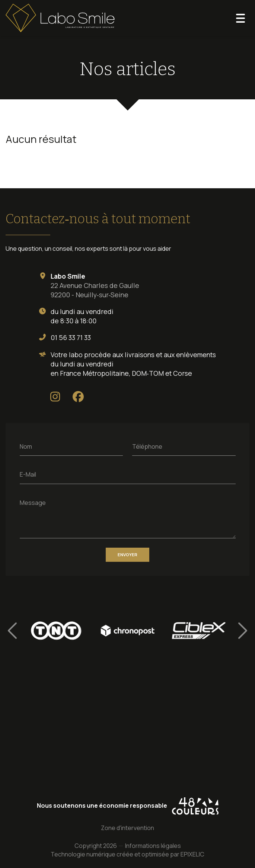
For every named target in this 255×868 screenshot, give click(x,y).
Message (33, 502)
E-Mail (28, 474)
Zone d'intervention (127, 828)
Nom (26, 446)
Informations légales (153, 846)
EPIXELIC (192, 855)
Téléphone (147, 446)
